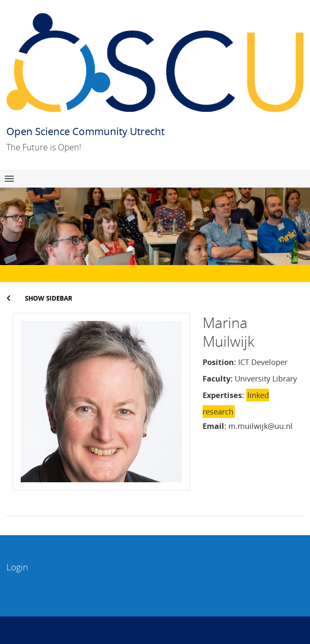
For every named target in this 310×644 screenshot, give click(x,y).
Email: (214, 426)
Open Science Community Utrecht (85, 131)
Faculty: (218, 379)
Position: (219, 362)
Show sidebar (49, 298)
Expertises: (223, 395)
